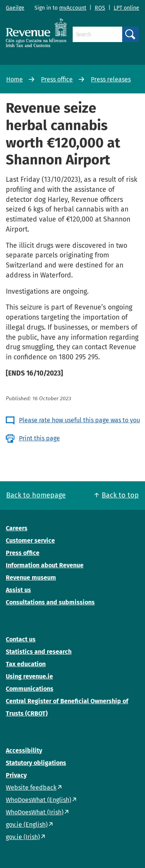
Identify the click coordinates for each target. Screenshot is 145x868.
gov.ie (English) (27, 825)
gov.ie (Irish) (23, 837)
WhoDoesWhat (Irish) (35, 812)
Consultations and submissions (50, 602)
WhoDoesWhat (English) (38, 800)
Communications (30, 689)
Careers (17, 528)
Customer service (30, 541)
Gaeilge (15, 8)
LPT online (126, 8)
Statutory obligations (36, 763)
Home (14, 79)
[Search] (97, 34)
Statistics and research (39, 652)
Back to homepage (36, 495)
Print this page (39, 438)
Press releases (111, 79)
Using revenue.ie (29, 676)
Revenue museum (31, 578)
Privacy (16, 775)
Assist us (18, 590)
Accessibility (24, 750)
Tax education (26, 664)
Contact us (21, 639)
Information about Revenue (45, 565)
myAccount (73, 8)
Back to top (120, 495)
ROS (100, 8)
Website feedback (31, 788)
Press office (57, 79)
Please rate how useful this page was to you (79, 420)
